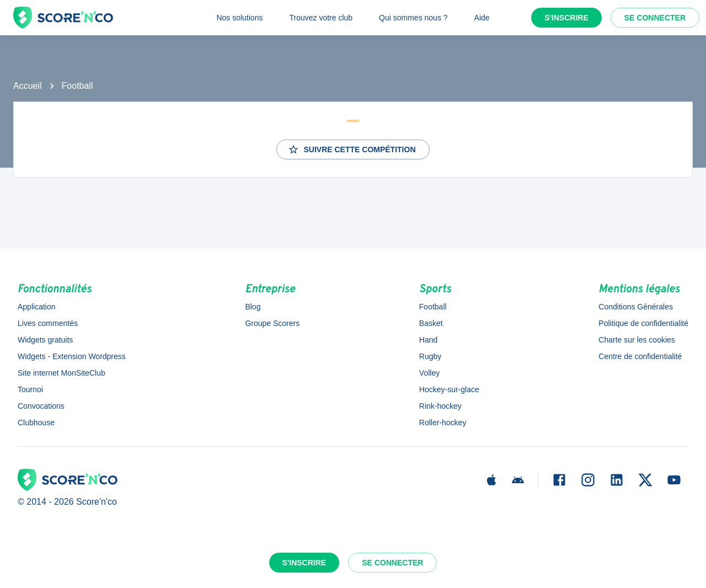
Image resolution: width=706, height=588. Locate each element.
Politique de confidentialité (643, 323)
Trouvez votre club (321, 18)
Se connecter (655, 18)
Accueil (28, 86)
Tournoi (30, 389)
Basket (431, 323)
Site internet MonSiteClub (61, 373)
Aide (482, 18)
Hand (428, 340)
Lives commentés (48, 323)
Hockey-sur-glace (449, 389)
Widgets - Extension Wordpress (72, 356)
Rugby (430, 356)
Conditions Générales (636, 307)
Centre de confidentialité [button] (640, 356)
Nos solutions (239, 18)
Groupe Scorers (272, 323)
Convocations (41, 406)
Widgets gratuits (45, 340)
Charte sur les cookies (637, 340)
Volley (429, 373)
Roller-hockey (443, 423)
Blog (253, 307)
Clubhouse (36, 423)
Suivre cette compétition (352, 149)
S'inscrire (566, 18)
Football (77, 86)
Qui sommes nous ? (413, 18)
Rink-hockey (440, 406)
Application (37, 307)
